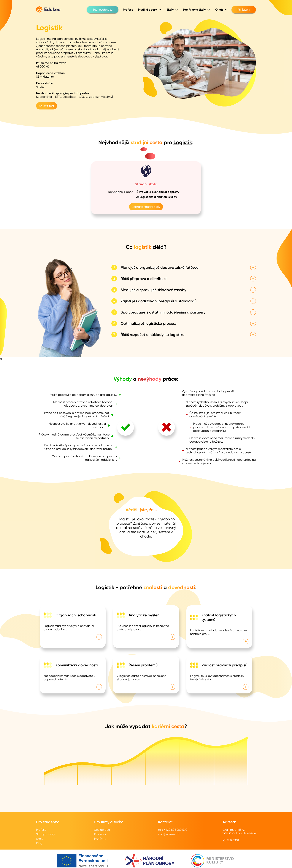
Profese (41, 830)
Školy (40, 839)
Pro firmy (100, 839)
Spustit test (47, 106)
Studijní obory (45, 834)
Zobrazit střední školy (146, 207)
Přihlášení (244, 10)
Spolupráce (102, 830)
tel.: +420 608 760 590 (173, 830)
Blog (39, 843)
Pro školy (100, 834)
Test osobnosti (103, 10)
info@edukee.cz (169, 834)
